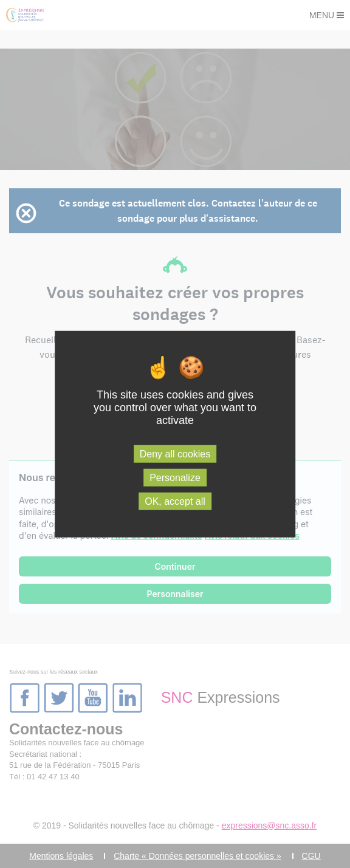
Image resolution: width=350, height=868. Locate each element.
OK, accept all (175, 501)
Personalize (175, 477)
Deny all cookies (175, 453)
